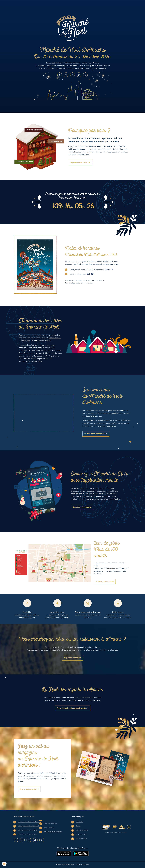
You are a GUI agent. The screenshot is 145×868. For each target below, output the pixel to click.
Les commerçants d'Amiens (53, 832)
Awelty (115, 832)
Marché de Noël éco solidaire (27, 834)
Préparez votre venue (105, 582)
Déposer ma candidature (80, 162)
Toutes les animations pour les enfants (73, 708)
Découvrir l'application (83, 507)
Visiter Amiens (49, 828)
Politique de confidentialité (65, 864)
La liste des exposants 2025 (96, 434)
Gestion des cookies (82, 864)
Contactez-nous (81, 834)
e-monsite (124, 832)
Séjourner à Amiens (50, 823)
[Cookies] (4, 864)
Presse (78, 826)
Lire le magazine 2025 (29, 789)
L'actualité (79, 822)
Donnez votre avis (82, 830)
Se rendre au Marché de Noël (27, 830)
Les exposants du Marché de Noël (29, 826)
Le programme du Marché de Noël (29, 822)
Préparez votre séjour (72, 658)
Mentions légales (82, 838)
